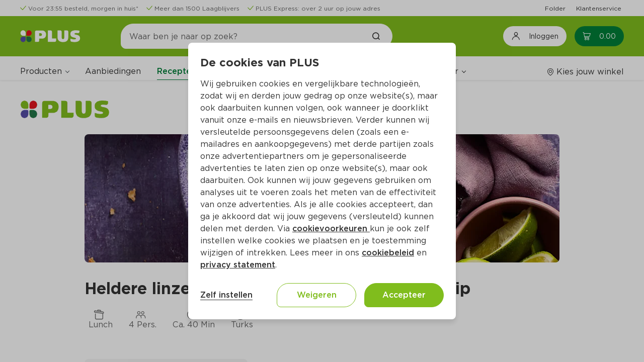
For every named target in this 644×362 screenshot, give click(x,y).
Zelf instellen (226, 295)
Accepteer (404, 295)
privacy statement (238, 265)
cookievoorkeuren (331, 229)
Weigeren (317, 295)
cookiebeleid (388, 253)
